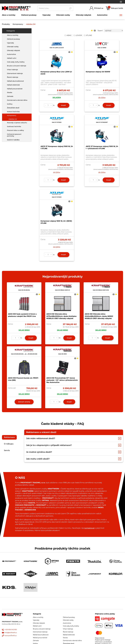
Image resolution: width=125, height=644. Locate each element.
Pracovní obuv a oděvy (15, 130)
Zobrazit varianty (24, 402)
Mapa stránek (100, 638)
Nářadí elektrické (13, 85)
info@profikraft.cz (11, 633)
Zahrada (10, 96)
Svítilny (10, 104)
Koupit (63, 105)
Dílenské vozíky (13, 47)
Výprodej (10, 43)
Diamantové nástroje (15, 73)
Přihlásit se (99, 8)
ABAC (68, 35)
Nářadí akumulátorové (15, 81)
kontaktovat (89, 528)
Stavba (10, 92)
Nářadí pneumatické (15, 89)
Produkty (6, 24)
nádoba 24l (31, 24)
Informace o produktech (103, 642)
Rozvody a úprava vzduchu (17, 123)
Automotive (11, 54)
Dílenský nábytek (13, 50)
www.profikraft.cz (11, 636)
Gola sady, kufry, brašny (16, 62)
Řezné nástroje (13, 77)
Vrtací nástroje (12, 70)
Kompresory (18, 24)
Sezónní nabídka (13, 140)
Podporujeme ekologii (103, 640)
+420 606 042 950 (11, 630)
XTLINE (88, 35)
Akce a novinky (13, 35)
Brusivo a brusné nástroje (17, 66)
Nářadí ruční (12, 58)
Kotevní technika (13, 112)
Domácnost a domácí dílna (17, 100)
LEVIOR (78, 35)
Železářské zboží (13, 108)
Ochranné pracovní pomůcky (14, 135)
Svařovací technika (14, 126)
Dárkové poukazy (13, 39)
